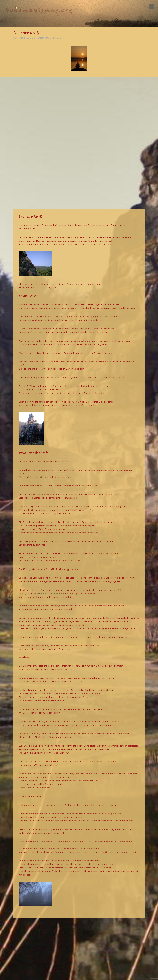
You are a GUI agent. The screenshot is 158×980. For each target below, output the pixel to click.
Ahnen (69, 477)
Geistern (44, 477)
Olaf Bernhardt (37, 38)
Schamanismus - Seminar (50, 594)
